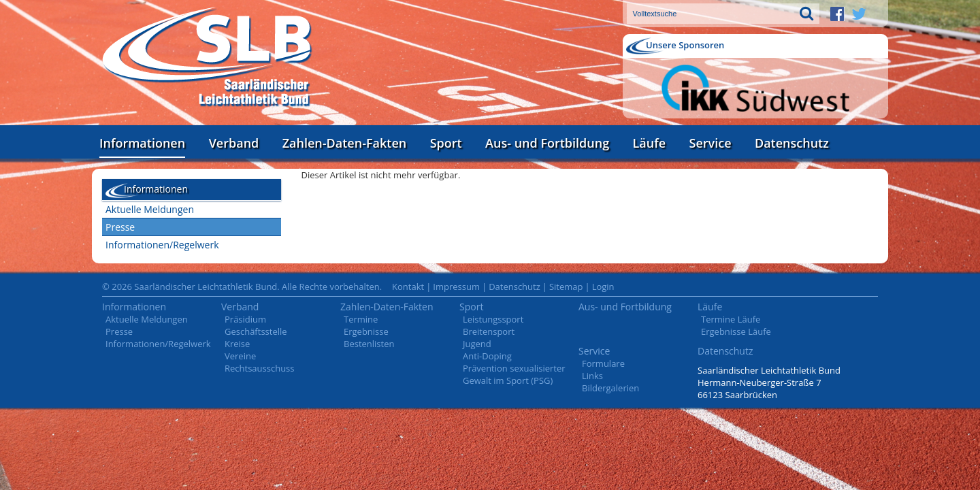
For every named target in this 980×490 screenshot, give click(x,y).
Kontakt (408, 287)
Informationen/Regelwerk (162, 245)
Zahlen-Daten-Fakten (344, 143)
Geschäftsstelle (256, 331)
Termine (361, 319)
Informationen (142, 143)
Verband (234, 143)
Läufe (650, 143)
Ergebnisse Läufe (736, 331)
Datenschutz (792, 143)
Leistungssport (493, 319)
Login (603, 287)
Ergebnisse (366, 331)
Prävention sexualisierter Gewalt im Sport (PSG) (514, 374)
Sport (446, 143)
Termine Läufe (731, 319)
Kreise (237, 344)
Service (710, 143)
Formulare (603, 363)
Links (592, 376)
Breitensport (489, 331)
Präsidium (245, 319)
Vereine (240, 356)
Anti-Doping (487, 356)
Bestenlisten (369, 344)
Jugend (477, 344)
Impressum (456, 287)
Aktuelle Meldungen (150, 209)
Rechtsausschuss (260, 368)
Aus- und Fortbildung (547, 143)
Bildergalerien (610, 388)
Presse (120, 227)
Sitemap (566, 287)
